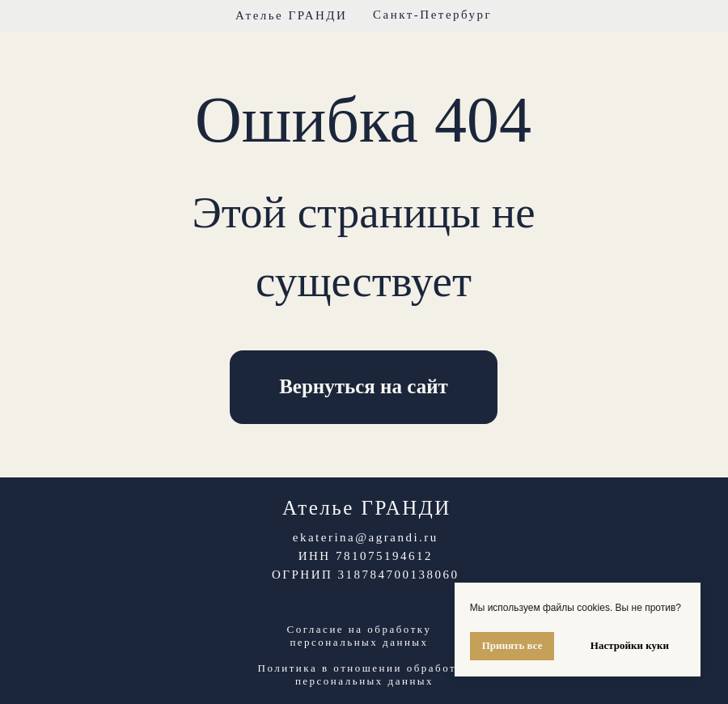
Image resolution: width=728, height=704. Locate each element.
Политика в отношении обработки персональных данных (365, 674)
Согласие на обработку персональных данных (360, 636)
